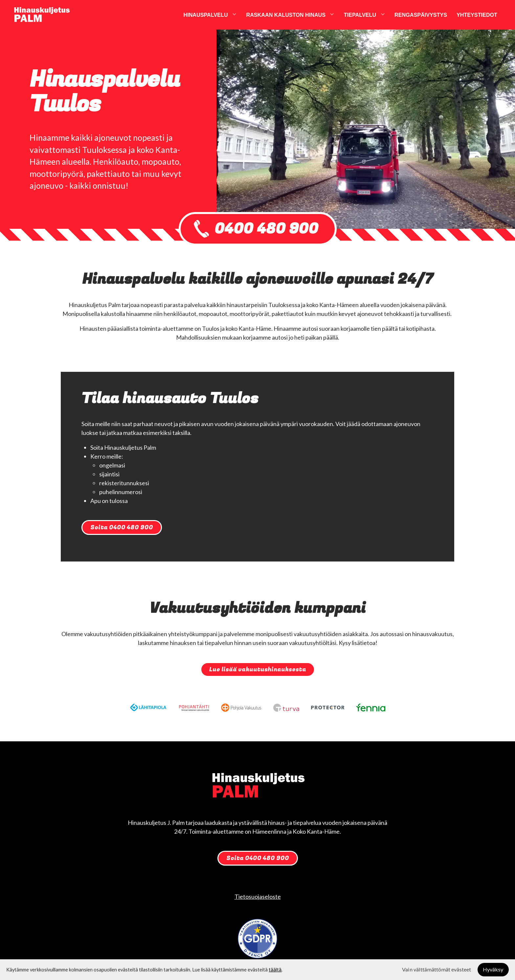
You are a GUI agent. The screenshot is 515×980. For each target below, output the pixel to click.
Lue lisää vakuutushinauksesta (258, 669)
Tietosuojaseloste (258, 896)
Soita (122, 527)
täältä (275, 970)
